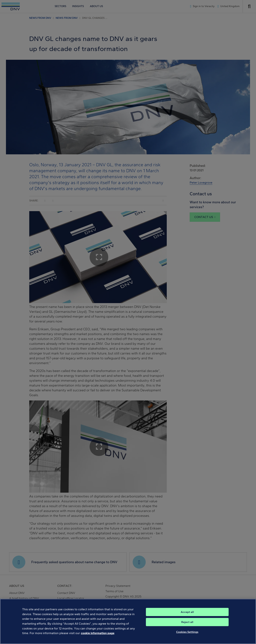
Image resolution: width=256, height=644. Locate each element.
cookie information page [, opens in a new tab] (98, 637)
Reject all (187, 626)
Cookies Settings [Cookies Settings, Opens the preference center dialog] (187, 636)
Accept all (187, 616)
